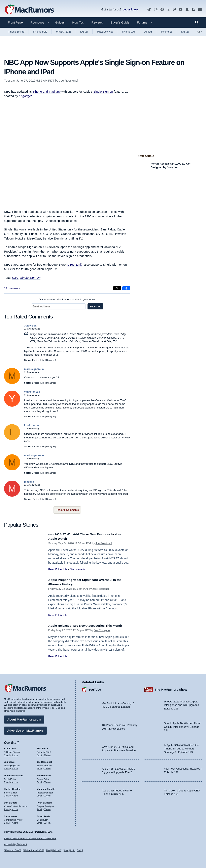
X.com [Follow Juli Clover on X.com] (15, 768)
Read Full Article (58, 569)
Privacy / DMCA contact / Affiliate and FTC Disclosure (30, 838)
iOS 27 (84, 32)
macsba (29, 482)
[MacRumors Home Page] (29, 10)
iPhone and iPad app (47, 92)
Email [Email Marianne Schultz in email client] (40, 795)
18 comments (12, 288)
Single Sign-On (30, 278)
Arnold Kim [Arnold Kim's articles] (10, 747)
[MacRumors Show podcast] (149, 10)
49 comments (77, 569)
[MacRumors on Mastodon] (174, 10)
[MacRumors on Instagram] (156, 10)
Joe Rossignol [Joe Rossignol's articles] (44, 761)
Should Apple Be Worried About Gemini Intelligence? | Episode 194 (182, 726)
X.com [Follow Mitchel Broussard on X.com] (15, 781)
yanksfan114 (32, 392)
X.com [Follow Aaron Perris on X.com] (47, 822)
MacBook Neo (105, 32)
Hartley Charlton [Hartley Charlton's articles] (13, 788)
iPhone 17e (129, 32)
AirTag (148, 32)
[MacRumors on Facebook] (162, 10)
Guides (60, 22)
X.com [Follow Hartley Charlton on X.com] (15, 795)
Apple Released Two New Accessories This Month (89, 626)
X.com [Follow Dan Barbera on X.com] (15, 808)
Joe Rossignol (69, 80)
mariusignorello (34, 369)
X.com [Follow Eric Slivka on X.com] (47, 754)
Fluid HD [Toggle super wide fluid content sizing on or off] (57, 850)
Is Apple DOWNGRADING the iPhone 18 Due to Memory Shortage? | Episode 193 (181, 748)
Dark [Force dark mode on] (79, 850)
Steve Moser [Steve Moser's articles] (11, 815)
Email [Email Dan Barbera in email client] (7, 808)
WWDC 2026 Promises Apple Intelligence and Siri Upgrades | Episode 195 (182, 704)
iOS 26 (185, 32)
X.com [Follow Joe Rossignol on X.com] (47, 768)
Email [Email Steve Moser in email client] (7, 822)
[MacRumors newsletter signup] (200, 10)
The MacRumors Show (171, 688)
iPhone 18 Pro (16, 32)
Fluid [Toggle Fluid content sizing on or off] (48, 850)
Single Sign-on (103, 92)
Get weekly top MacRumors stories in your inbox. (67, 299)
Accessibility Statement (15, 844)
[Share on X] (117, 288)
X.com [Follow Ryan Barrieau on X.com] (47, 808)
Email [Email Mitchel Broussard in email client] (7, 781)
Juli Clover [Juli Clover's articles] (10, 761)
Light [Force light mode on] (73, 850)
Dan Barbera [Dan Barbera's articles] (11, 802)
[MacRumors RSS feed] (194, 10)
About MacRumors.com (24, 718)
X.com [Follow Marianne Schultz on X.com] (47, 795)
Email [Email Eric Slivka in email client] (40, 754)
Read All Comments (67, 510)
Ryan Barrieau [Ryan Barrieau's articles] (44, 802)
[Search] (198, 23)
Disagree (51, 360)
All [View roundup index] (199, 32)
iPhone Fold (40, 32)
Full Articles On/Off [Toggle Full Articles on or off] (34, 850)
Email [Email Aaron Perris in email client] (40, 822)
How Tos (78, 22)
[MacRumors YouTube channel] (181, 10)
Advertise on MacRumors (25, 729)
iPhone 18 (167, 32)
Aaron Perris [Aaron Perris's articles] (43, 815)
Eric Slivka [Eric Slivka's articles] (42, 747)
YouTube (95, 688)
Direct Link (75, 265)
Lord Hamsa (32, 425)
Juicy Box (30, 326)
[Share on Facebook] (126, 288)
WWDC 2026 (64, 32)
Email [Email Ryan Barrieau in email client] (40, 808)
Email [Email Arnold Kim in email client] (7, 754)
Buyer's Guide (120, 22)
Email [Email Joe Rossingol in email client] (40, 768)
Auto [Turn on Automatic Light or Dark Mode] (66, 850)
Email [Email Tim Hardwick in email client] (40, 781)
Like (42, 360)
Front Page (15, 22)
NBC (15, 278)
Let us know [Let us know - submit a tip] (130, 9)
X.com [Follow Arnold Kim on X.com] (15, 754)
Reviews (97, 22)
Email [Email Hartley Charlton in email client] (7, 795)
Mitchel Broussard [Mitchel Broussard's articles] (14, 775)
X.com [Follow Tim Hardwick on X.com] (47, 781)
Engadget (25, 96)
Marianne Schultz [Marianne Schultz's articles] (46, 788)
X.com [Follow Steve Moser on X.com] (15, 822)
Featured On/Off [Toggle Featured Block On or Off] (13, 850)
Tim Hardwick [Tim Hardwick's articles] (44, 775)
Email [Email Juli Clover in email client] (7, 768)
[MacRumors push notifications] (187, 10)
